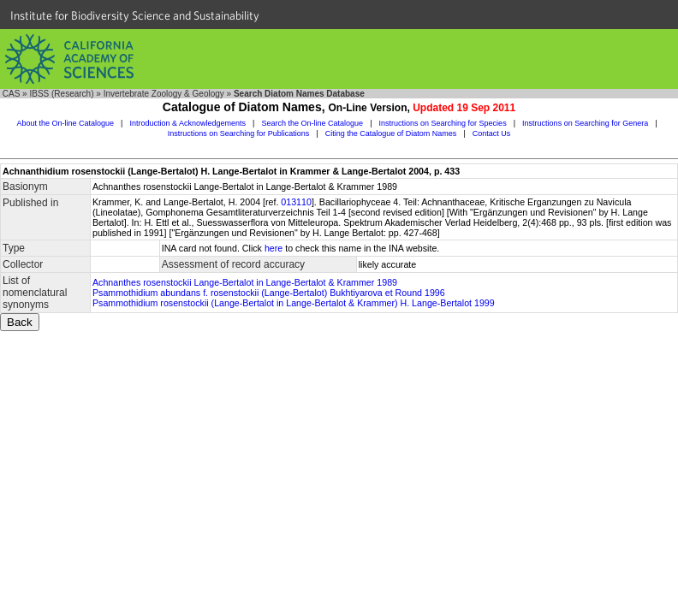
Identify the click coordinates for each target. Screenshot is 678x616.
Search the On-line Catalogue (313, 123)
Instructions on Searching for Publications (239, 133)
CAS (12, 94)
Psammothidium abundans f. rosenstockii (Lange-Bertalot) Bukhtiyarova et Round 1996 (269, 293)
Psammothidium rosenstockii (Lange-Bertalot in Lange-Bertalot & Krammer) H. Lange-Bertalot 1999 (294, 303)
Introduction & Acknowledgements (187, 123)
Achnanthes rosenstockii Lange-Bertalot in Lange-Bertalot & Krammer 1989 (245, 282)
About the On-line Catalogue (65, 123)
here (274, 248)
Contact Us (492, 133)
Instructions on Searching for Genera (585, 123)
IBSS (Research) (61, 94)
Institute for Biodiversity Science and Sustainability (135, 15)
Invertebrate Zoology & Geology (164, 94)
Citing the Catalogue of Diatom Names (391, 133)
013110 (296, 202)
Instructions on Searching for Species (443, 123)
